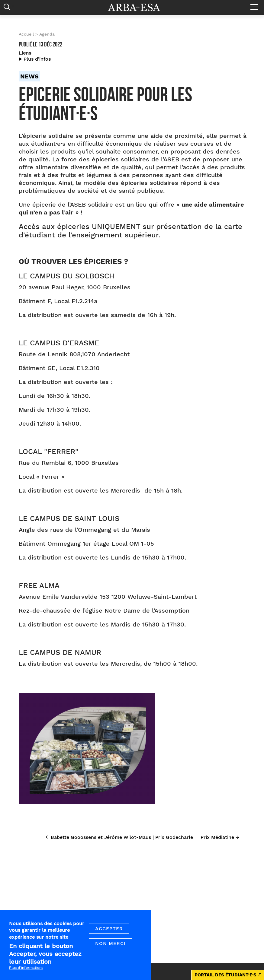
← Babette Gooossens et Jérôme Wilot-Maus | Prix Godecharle (119, 837)
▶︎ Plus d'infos (35, 59)
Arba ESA (138, 7)
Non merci (110, 945)
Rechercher (8, 8)
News (29, 76)
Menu (256, 5)
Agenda (47, 34)
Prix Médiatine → (220, 837)
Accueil (26, 34)
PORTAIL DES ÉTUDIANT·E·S (225, 975)
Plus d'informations (26, 969)
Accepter (109, 930)
